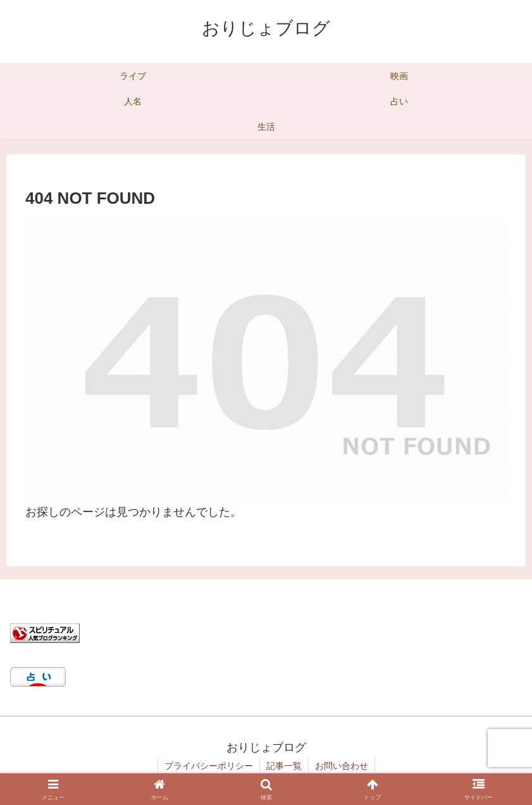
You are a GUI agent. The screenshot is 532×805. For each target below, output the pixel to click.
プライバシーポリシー (209, 766)
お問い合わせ (342, 766)
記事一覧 (284, 766)
